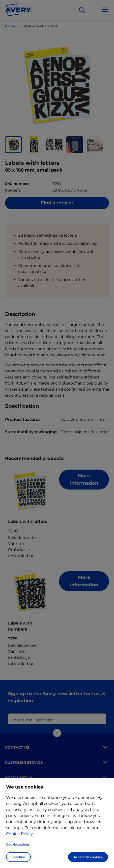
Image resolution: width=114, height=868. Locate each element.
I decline (18, 857)
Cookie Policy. (20, 834)
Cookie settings (18, 844)
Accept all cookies (88, 857)
